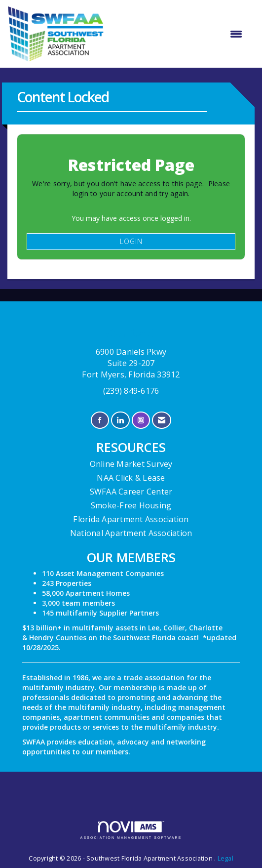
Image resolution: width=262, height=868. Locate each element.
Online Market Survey (131, 464)
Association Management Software (131, 830)
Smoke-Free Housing (131, 505)
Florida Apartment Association (131, 519)
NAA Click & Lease (131, 478)
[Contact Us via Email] (162, 420)
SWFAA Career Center (131, 492)
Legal (225, 858)
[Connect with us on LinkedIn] (120, 420)
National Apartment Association (131, 533)
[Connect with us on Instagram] (141, 420)
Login (131, 241)
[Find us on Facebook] (100, 420)
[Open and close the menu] (178, 34)
